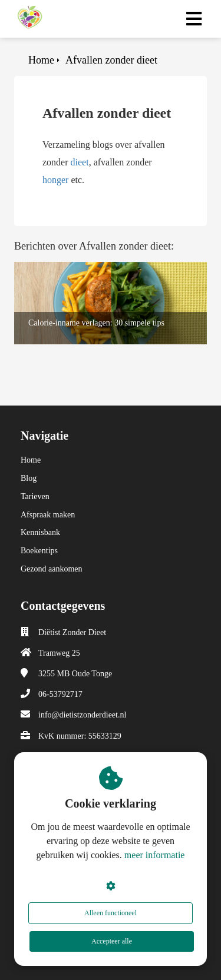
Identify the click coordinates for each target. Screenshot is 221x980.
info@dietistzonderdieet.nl (82, 715)
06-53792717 (60, 694)
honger (55, 180)
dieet (80, 162)
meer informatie (155, 855)
